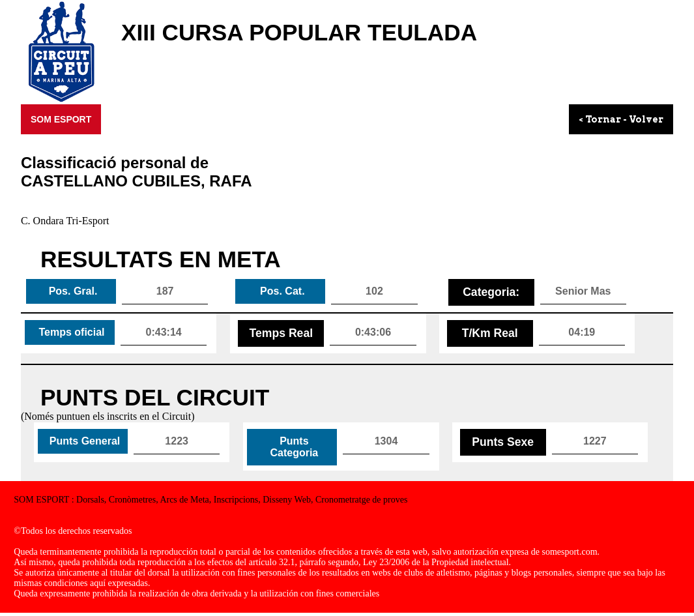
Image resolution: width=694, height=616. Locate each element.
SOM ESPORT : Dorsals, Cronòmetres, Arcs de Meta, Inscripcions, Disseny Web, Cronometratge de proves (210, 500)
